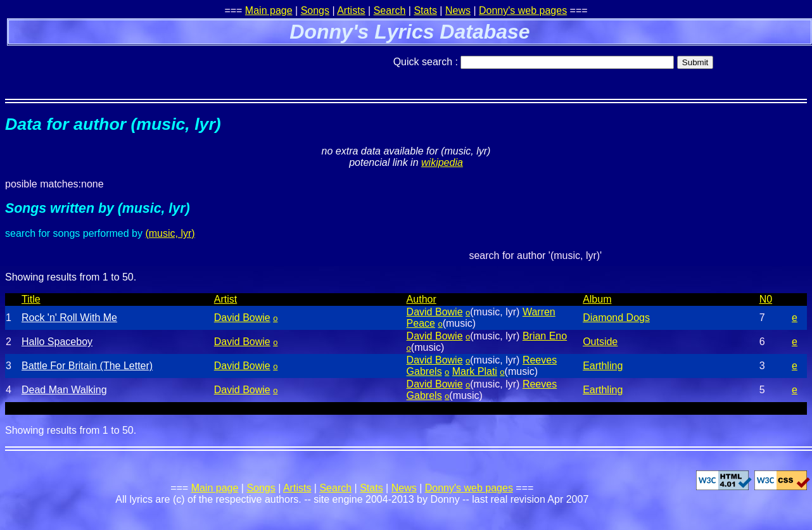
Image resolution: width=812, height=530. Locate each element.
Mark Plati (475, 371)
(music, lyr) (170, 233)
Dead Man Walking (64, 390)
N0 (766, 299)
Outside (600, 342)
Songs (315, 10)
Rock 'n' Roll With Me (69, 318)
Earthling (603, 366)
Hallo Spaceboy (57, 342)
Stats (425, 10)
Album (597, 299)
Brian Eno (545, 336)
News (458, 10)
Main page (269, 10)
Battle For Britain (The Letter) (87, 366)
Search (390, 10)
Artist (225, 299)
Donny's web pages (523, 10)
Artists (351, 10)
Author (422, 299)
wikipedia (442, 162)
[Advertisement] (153, 66)
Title (31, 299)
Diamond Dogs (616, 318)
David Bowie (242, 318)
